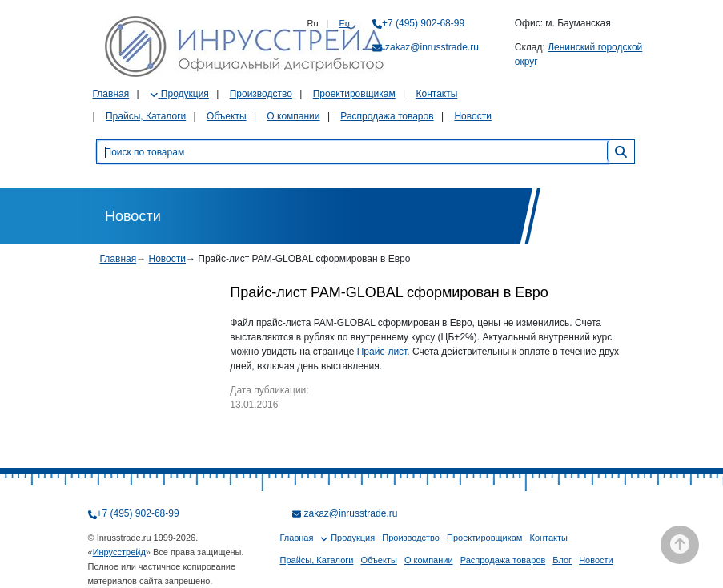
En (345, 23)
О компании (293, 116)
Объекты (227, 116)
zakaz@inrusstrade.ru (432, 47)
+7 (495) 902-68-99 (423, 23)
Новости (472, 116)
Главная (111, 94)
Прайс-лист (382, 352)
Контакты (436, 94)
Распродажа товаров (387, 116)
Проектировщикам (354, 94)
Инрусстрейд (119, 552)
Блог (562, 560)
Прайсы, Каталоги (146, 116)
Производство (261, 94)
